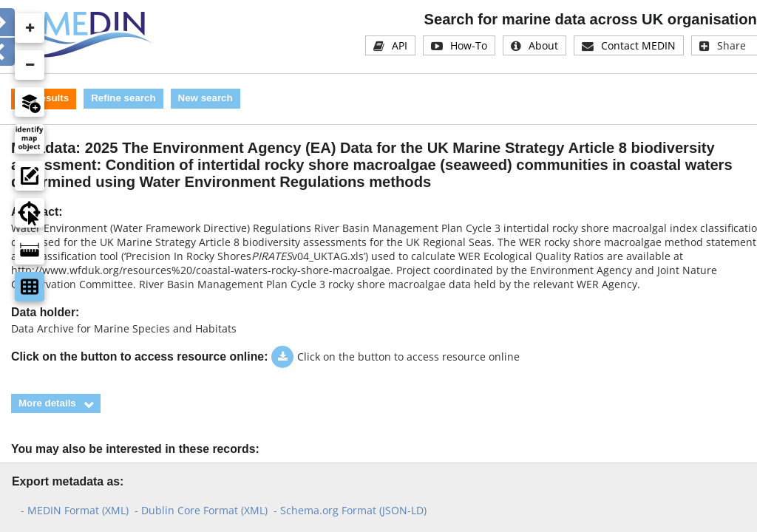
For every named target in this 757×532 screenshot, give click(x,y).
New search (206, 98)
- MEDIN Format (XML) (75, 510)
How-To (469, 45)
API (400, 45)
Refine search (123, 98)
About (543, 45)
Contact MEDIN (638, 45)
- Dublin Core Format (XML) (201, 510)
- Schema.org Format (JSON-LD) (350, 510)
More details (47, 403)
